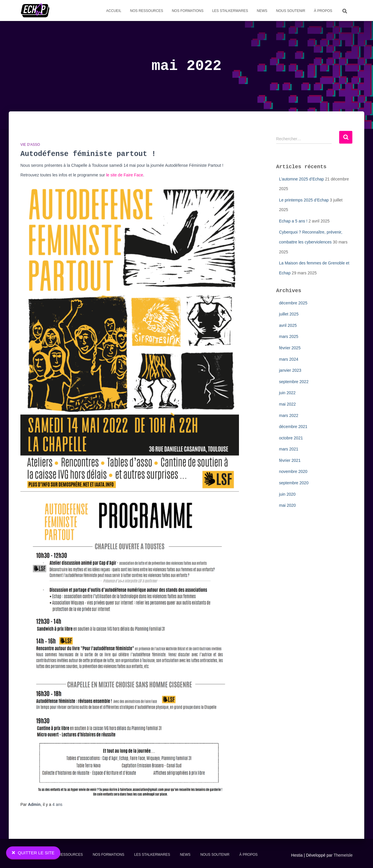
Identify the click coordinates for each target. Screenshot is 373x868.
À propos (323, 11)
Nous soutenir (291, 11)
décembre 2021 (293, 427)
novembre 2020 (293, 471)
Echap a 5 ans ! (293, 221)
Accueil (114, 11)
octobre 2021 (291, 438)
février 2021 (290, 460)
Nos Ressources (146, 11)
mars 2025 (289, 336)
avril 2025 (288, 325)
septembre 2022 (294, 382)
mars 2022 (289, 415)
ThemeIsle (343, 855)
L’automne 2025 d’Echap (302, 179)
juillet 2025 (289, 314)
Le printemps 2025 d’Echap (304, 200)
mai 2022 (288, 404)
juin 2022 (287, 393)
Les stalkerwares (230, 11)
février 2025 (290, 348)
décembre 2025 (293, 303)
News (262, 11)
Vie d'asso (30, 145)
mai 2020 (288, 505)
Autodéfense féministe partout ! (88, 154)
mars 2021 (289, 449)
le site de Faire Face (125, 175)
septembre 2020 (294, 483)
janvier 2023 (290, 370)
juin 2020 (287, 494)
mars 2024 (289, 359)
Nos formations (188, 11)
